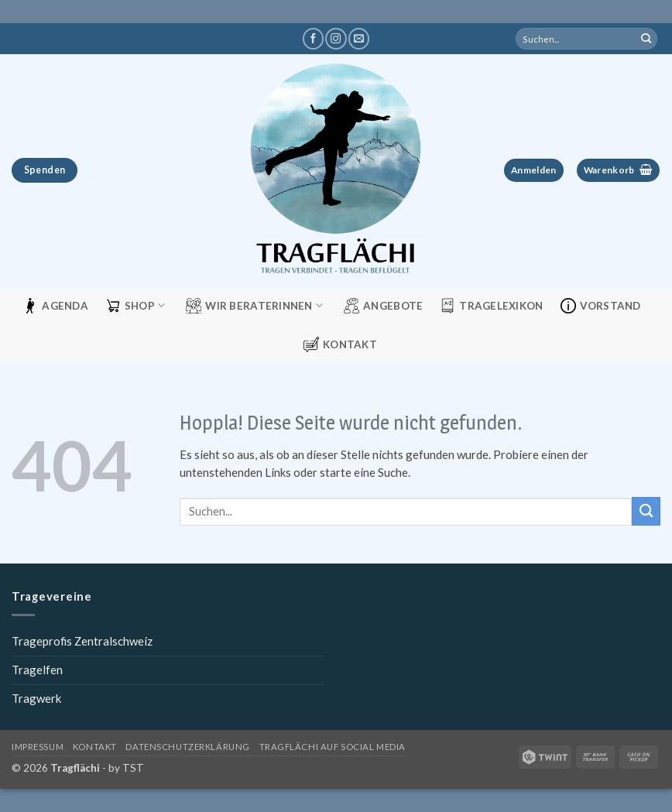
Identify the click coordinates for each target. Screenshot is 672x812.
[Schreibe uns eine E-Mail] (359, 39)
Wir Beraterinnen (254, 306)
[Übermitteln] (646, 39)
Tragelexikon (491, 306)
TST (133, 768)
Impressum (38, 747)
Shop (135, 306)
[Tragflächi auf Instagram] (336, 39)
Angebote (383, 306)
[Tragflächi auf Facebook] (313, 39)
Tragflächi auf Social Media (333, 747)
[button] (534, 171)
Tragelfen (37, 670)
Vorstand (601, 306)
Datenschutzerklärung (187, 747)
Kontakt (340, 344)
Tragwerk (36, 698)
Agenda (55, 306)
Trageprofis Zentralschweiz (82, 641)
